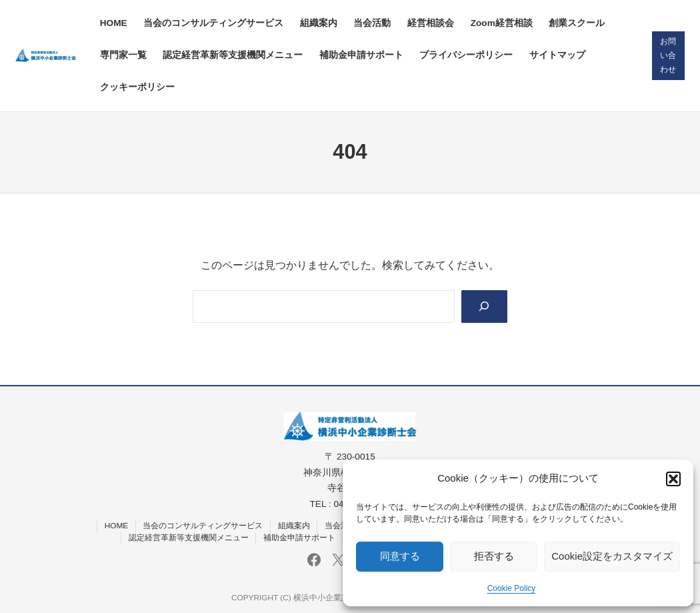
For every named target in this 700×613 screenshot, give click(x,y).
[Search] (485, 306)
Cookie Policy (512, 588)
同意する (400, 556)
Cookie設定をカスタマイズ (612, 556)
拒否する (494, 556)
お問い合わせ (668, 55)
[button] (673, 479)
